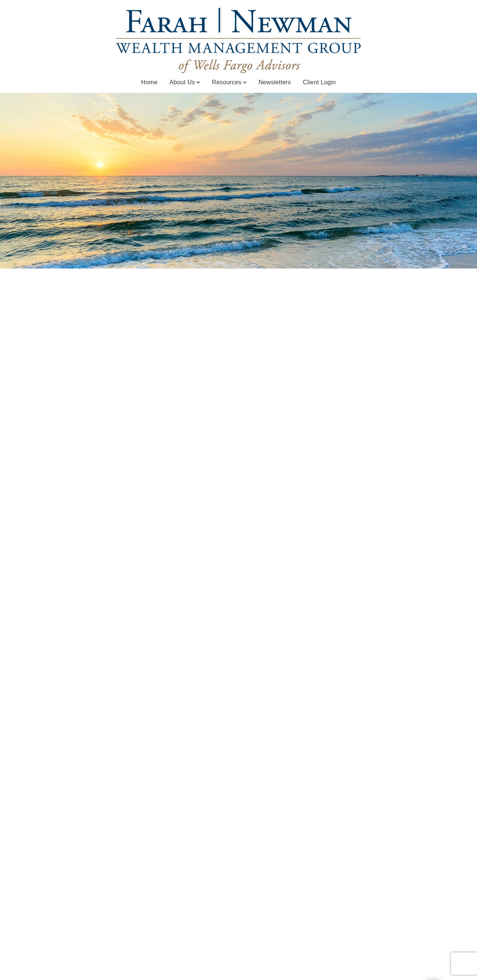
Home (149, 82)
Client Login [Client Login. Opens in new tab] (319, 82)
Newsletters (275, 82)
